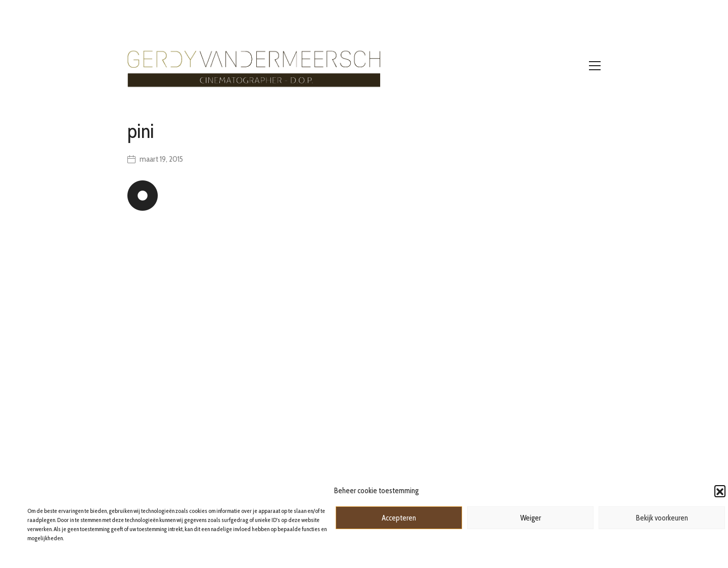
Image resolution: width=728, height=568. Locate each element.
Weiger (531, 518)
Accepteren (399, 518)
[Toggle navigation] (595, 66)
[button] (720, 491)
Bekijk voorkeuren (662, 518)
